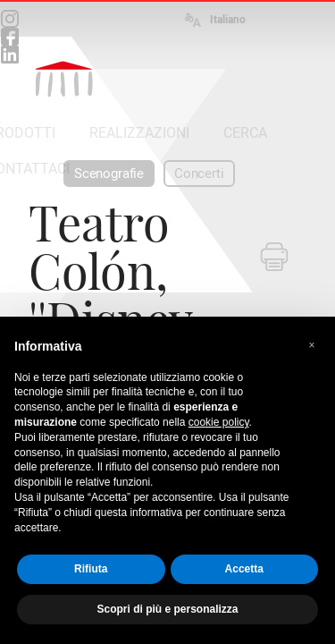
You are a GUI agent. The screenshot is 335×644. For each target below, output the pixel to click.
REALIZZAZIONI (139, 133)
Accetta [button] (244, 569)
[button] (312, 345)
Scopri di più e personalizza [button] (167, 609)
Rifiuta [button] (91, 569)
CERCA (245, 133)
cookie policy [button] (219, 422)
